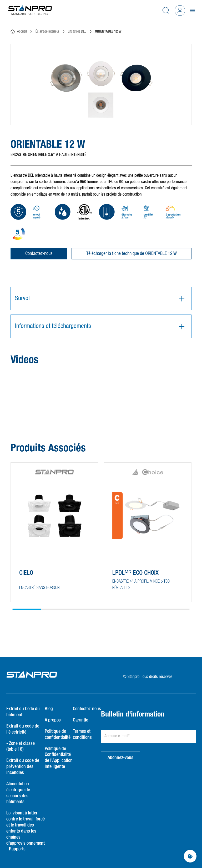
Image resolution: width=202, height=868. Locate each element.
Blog (49, 709)
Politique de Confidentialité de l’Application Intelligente (59, 758)
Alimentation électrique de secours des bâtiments (18, 793)
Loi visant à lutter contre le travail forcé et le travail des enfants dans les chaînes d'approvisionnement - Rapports (26, 831)
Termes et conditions (82, 734)
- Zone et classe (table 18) (21, 747)
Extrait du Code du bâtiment (23, 712)
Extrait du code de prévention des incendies (23, 767)
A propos (53, 720)
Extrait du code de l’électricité (23, 729)
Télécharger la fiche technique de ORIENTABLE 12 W (132, 254)
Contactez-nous (39, 254)
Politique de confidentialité (58, 734)
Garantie (80, 720)
